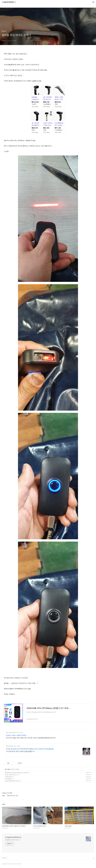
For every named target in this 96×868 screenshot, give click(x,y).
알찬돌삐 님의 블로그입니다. (13, 840)
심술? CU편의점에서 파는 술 (12, 781)
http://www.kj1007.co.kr (13, 732)
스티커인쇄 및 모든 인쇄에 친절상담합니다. (20, 751)
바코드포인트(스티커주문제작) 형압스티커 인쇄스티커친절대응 (30, 749)
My (6, 769)
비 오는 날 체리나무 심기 (11, 775)
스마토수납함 (8, 777)
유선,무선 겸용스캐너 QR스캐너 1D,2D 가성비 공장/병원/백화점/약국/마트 (31, 738)
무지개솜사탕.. (9, 779)
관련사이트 (4, 858)
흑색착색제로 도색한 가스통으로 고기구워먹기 (17, 773)
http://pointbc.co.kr (11, 746)
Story (9, 769)
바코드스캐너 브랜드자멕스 (16, 735)
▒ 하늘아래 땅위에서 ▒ (9, 2)
